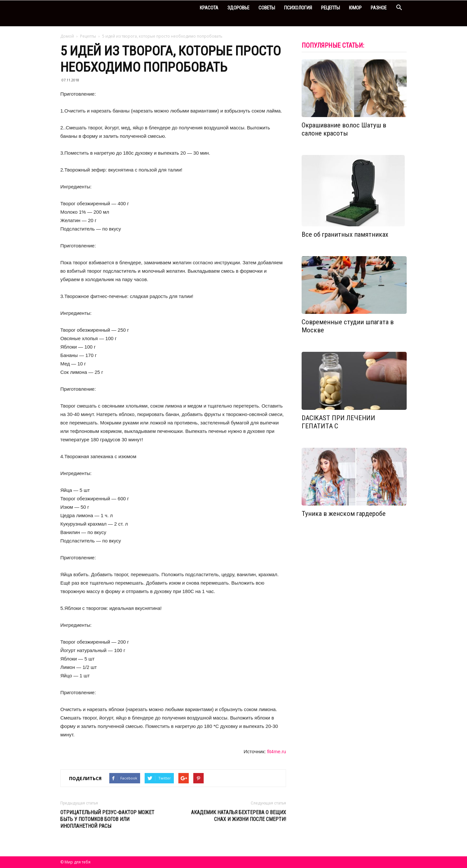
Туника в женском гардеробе (344, 514)
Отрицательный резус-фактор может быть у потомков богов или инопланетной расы (107, 819)
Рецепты (330, 8)
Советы (267, 8)
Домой (67, 36)
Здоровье (238, 8)
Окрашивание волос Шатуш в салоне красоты (344, 129)
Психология (298, 8)
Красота (209, 8)
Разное (379, 8)
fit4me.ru (277, 751)
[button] (399, 8)
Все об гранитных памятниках (345, 234)
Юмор (355, 8)
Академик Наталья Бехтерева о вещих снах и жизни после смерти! (239, 816)
